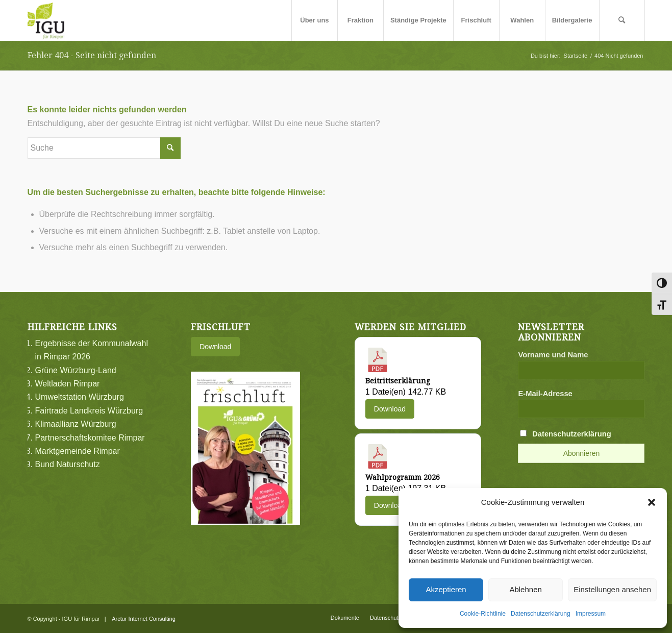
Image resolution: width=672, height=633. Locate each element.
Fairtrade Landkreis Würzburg (89, 411)
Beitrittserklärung (398, 381)
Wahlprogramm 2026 (403, 477)
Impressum (591, 614)
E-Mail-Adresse (545, 394)
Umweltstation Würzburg (80, 397)
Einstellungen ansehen (612, 589)
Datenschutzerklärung (541, 614)
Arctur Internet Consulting (144, 619)
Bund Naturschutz (68, 464)
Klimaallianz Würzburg (76, 424)
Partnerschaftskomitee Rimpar (90, 438)
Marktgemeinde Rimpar (78, 451)
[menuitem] (314, 20)
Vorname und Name (553, 355)
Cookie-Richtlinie (483, 614)
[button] (652, 502)
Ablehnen (525, 589)
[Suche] (622, 20)
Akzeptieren (446, 589)
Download (215, 347)
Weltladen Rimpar (68, 384)
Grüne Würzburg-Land (76, 370)
